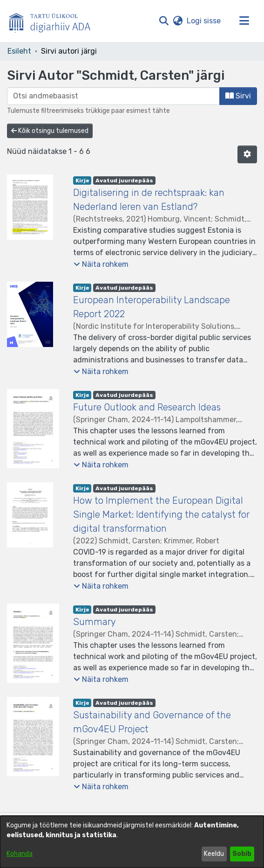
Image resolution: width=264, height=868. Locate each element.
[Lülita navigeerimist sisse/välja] (244, 21)
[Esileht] (54, 21)
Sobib (242, 854)
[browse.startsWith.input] (113, 96)
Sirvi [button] (238, 96)
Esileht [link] (19, 51)
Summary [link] (95, 622)
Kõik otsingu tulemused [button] (50, 131)
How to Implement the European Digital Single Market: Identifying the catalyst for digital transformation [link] (161, 514)
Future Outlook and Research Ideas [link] (147, 407)
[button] (164, 21)
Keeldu (214, 854)
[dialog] (132, 842)
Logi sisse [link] (204, 21)
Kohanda (20, 854)
